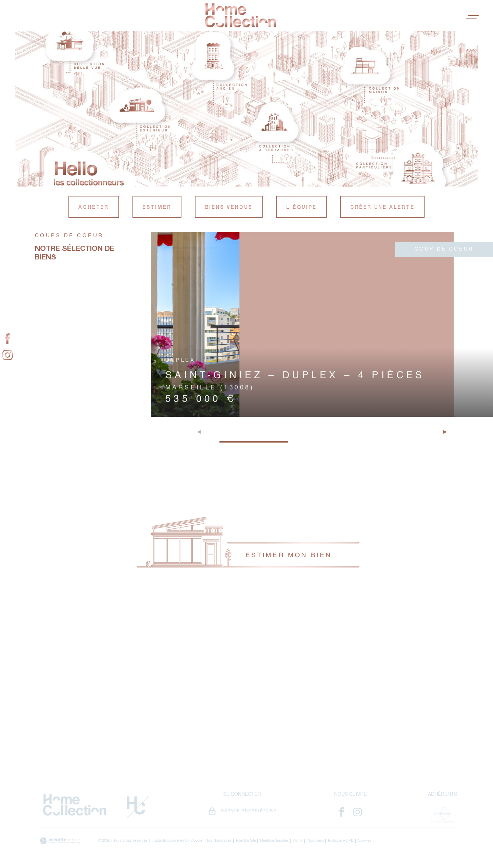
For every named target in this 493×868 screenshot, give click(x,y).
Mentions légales (274, 841)
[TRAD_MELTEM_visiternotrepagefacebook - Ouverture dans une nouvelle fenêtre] (8, 339)
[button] (442, 432)
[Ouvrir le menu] (472, 15)
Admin (298, 841)
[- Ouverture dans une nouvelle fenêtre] (342, 812)
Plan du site (246, 841)
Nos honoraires (219, 841)
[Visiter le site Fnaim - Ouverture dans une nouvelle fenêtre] (442, 815)
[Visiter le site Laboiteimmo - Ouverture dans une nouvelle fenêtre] (60, 841)
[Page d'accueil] (241, 15)
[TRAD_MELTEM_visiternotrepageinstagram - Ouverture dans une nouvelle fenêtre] (8, 355)
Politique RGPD (341, 841)
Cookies (365, 841)
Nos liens (316, 841)
